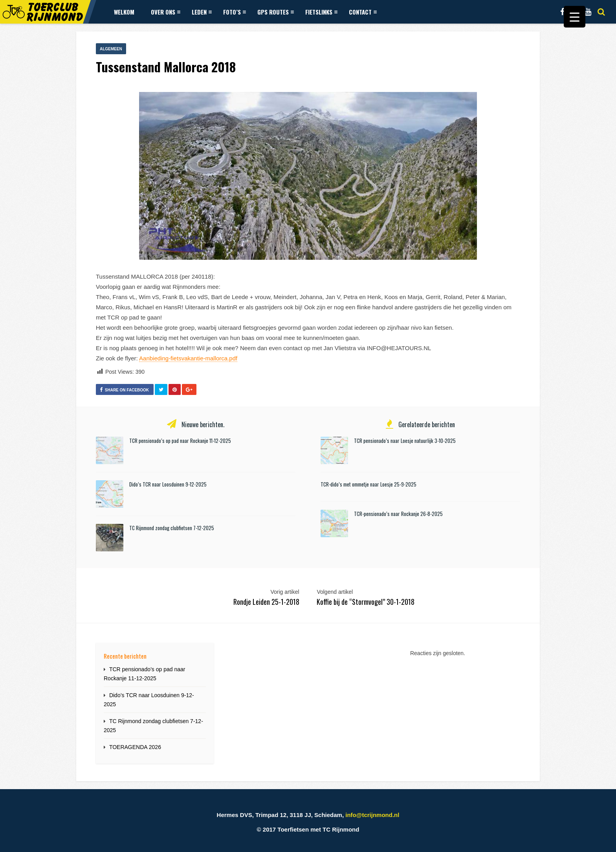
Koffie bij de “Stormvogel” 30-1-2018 (366, 602)
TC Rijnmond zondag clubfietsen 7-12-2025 (172, 528)
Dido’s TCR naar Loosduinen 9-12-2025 (168, 484)
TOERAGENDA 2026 (135, 747)
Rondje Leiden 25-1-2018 (266, 602)
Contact (363, 12)
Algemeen (111, 49)
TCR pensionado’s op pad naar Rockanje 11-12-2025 (180, 441)
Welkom (124, 12)
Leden (202, 12)
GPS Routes (276, 12)
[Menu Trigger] (575, 17)
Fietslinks (321, 12)
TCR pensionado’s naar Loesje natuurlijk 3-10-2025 (405, 441)
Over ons (166, 12)
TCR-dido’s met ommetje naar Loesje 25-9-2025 (368, 484)
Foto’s (235, 12)
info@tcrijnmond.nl (372, 815)
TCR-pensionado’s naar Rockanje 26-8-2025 (398, 514)
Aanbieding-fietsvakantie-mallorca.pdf (188, 358)
